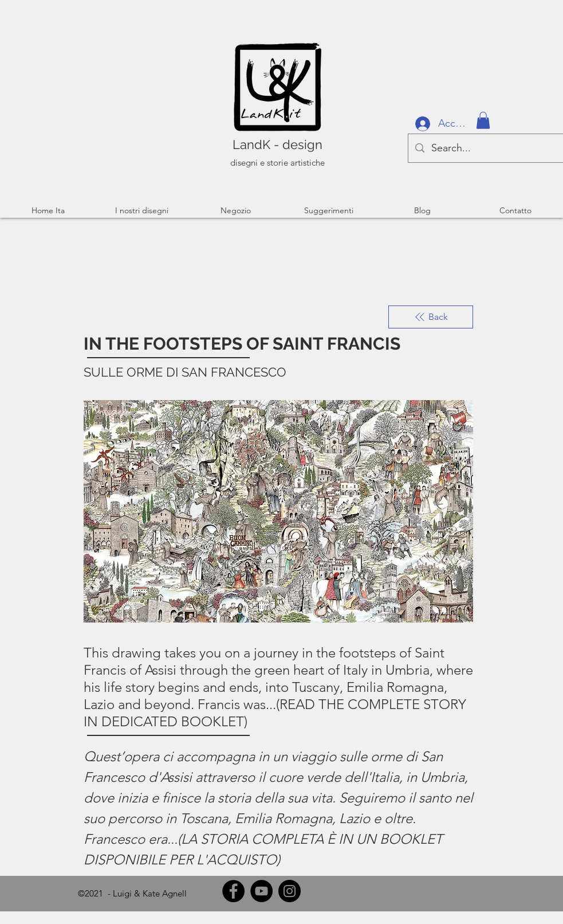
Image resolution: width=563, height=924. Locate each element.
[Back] (431, 317)
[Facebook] (233, 891)
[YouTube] (261, 891)
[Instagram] (290, 891)
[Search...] (485, 148)
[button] (483, 120)
